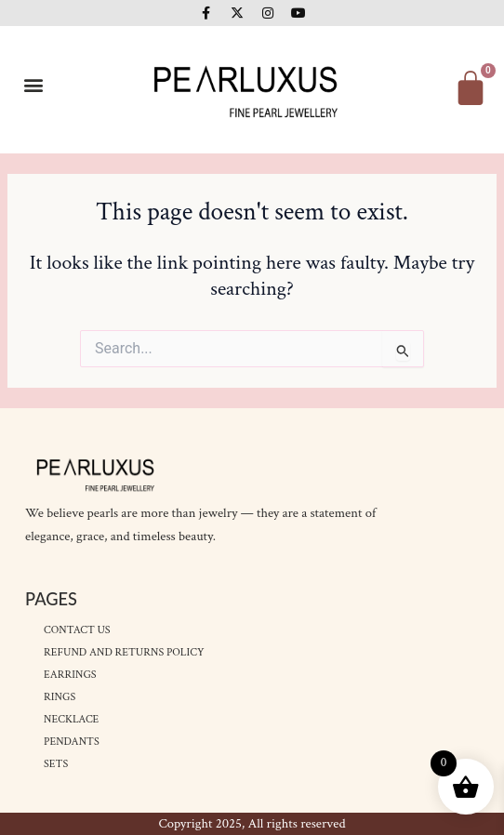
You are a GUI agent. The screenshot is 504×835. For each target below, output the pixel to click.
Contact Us (77, 630)
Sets (56, 764)
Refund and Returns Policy (124, 652)
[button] (34, 85)
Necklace (71, 719)
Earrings (70, 675)
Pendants (72, 742)
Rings (60, 697)
